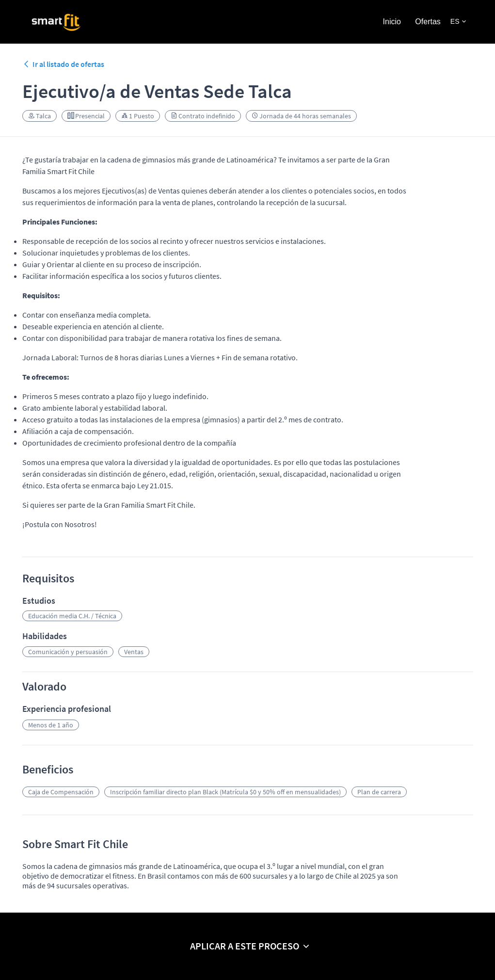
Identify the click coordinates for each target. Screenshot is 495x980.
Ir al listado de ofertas (63, 64)
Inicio (392, 22)
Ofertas (428, 22)
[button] (458, 22)
